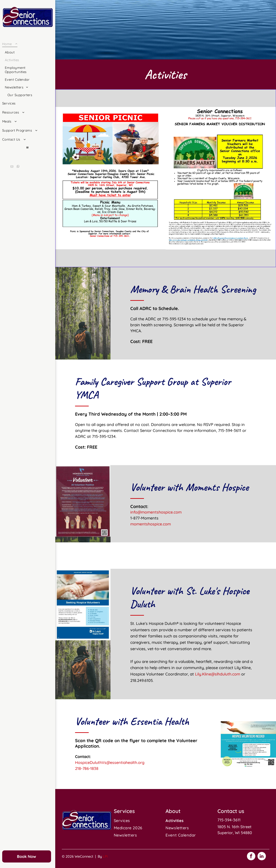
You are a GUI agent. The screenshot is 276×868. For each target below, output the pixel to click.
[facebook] (251, 857)
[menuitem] (26, 69)
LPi (105, 856)
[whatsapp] (18, 167)
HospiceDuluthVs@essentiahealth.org (110, 762)
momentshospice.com (151, 524)
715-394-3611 (229, 820)
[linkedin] (262, 857)
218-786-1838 (87, 768)
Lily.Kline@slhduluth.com (218, 674)
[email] (12, 167)
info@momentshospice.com (156, 512)
